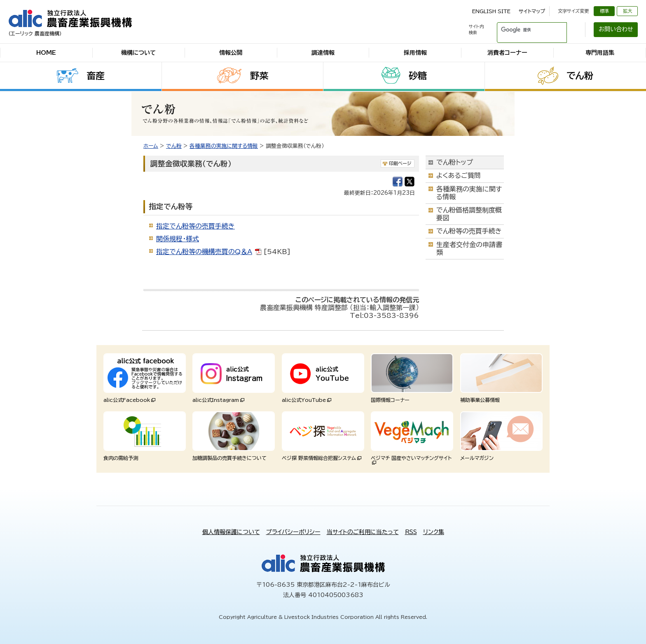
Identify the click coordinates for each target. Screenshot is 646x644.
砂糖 (418, 76)
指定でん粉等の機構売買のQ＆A (204, 252)
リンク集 (434, 532)
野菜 (259, 76)
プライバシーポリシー (293, 532)
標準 (604, 11)
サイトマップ (532, 11)
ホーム (151, 146)
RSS (411, 532)
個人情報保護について (231, 532)
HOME (46, 53)
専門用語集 (600, 53)
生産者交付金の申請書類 (469, 248)
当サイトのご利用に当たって (363, 532)
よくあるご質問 (459, 175)
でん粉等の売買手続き (469, 231)
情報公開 (231, 53)
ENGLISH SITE (491, 11)
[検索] (522, 30)
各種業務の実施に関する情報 (224, 146)
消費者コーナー (507, 53)
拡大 (627, 11)
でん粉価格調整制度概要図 (469, 214)
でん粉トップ (455, 162)
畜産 (96, 76)
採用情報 (415, 53)
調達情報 (323, 53)
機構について (138, 53)
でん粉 (580, 76)
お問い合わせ (616, 29)
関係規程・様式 (178, 239)
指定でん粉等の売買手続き (195, 226)
